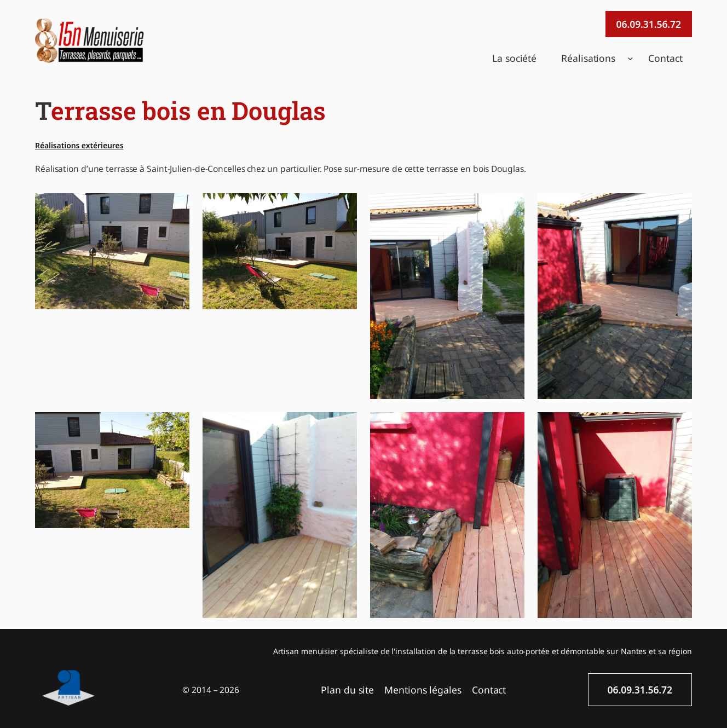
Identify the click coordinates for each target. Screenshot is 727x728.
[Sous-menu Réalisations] (630, 58)
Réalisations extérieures (79, 145)
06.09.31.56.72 (649, 24)
